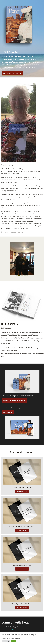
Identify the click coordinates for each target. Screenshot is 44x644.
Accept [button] (13, 641)
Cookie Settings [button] (6, 641)
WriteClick (12, 630)
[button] (17, 276)
